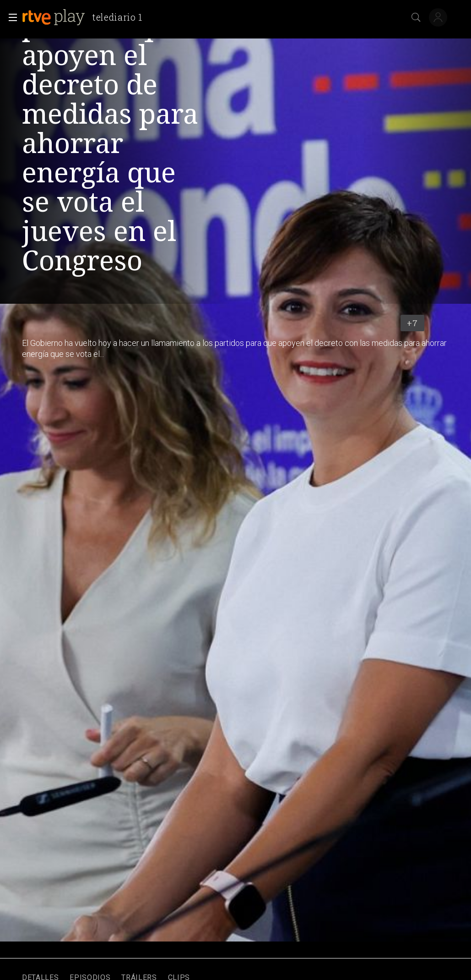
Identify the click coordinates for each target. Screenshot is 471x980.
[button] (10, 17)
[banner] (86, 17)
